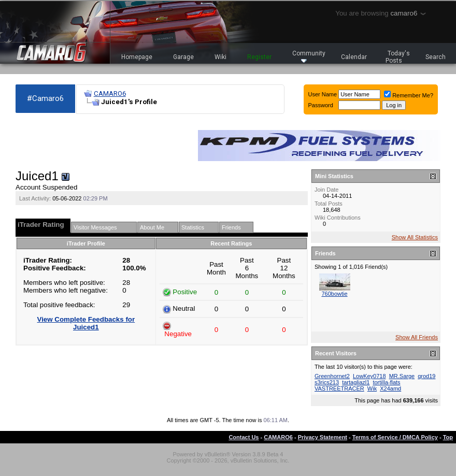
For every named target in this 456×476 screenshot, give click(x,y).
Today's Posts (398, 57)
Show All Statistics (415, 237)
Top (448, 437)
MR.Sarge (402, 376)
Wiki (220, 57)
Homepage (137, 57)
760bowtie (334, 294)
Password (321, 105)
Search (436, 57)
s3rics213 (327, 382)
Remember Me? (409, 95)
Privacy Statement (323, 437)
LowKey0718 (369, 376)
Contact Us (244, 437)
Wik (372, 388)
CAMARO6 (110, 93)
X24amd (390, 388)
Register (259, 57)
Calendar (354, 57)
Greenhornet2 (332, 376)
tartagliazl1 (356, 382)
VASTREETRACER (339, 388)
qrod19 (426, 376)
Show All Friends (417, 337)
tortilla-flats (386, 382)
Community (309, 56)
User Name (323, 94)
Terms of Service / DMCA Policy (395, 437)
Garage (183, 57)
